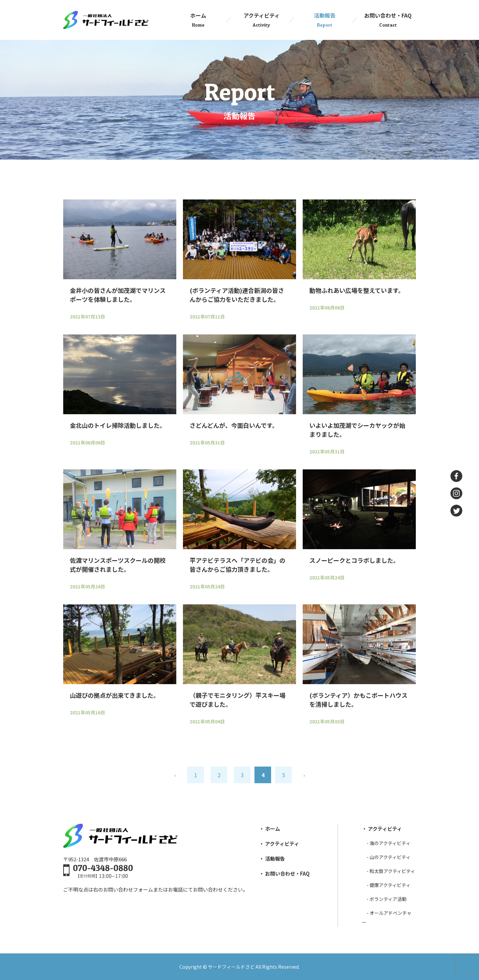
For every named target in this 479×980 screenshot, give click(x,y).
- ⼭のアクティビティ (389, 857)
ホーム (198, 20)
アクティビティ (261, 20)
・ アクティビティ (279, 844)
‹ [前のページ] (175, 775)
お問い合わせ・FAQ (388, 20)
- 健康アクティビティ (389, 885)
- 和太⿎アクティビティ (391, 871)
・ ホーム (270, 829)
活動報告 (325, 20)
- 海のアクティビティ (389, 843)
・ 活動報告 (272, 858)
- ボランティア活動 (387, 899)
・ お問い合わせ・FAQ (284, 873)
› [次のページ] (304, 775)
